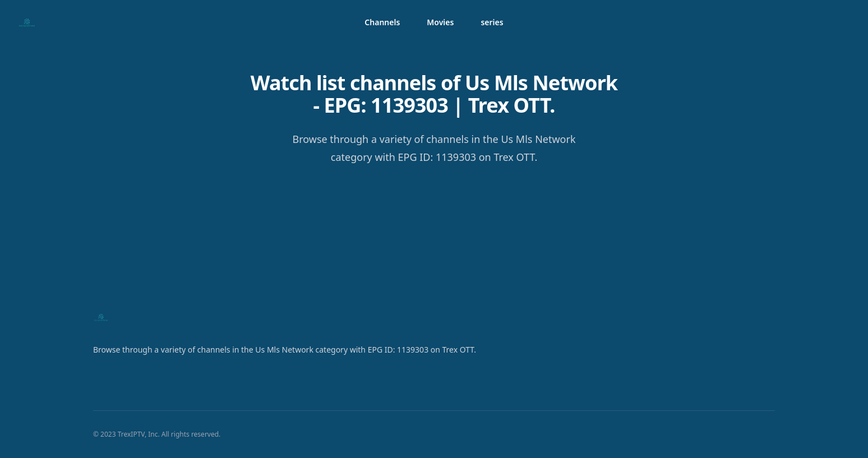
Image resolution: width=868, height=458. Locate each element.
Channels (382, 22)
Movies (440, 22)
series (492, 22)
